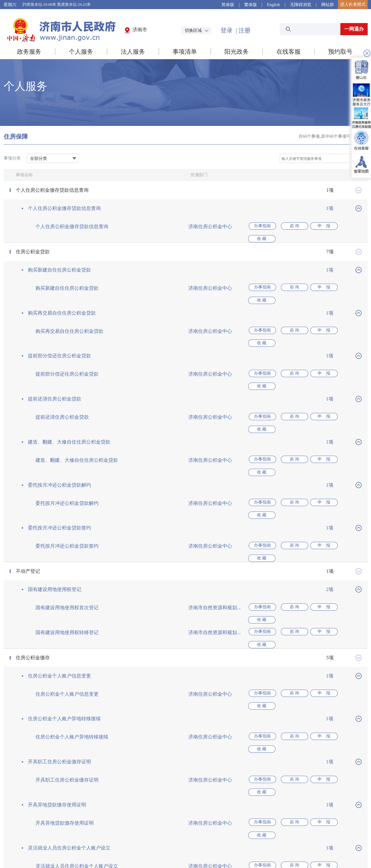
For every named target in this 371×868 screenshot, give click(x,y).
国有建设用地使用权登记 (55, 537)
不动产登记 (28, 518)
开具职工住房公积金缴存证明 (59, 682)
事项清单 (185, 52)
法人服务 (133, 52)
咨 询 (291, 226)
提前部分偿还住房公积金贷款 (59, 336)
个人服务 (81, 52)
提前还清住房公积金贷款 (55, 372)
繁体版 (251, 5)
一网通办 (354, 29)
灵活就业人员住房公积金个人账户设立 (69, 755)
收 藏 (348, 226)
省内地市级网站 (235, 819)
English (273, 5)
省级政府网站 (181, 819)
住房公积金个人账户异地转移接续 (64, 646)
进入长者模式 (353, 4)
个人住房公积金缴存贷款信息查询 (52, 190)
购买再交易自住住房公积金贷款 (62, 300)
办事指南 (262, 226)
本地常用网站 (342, 819)
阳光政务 (237, 52)
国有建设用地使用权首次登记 (67, 555)
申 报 (319, 226)
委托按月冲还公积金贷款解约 (59, 445)
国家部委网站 (128, 819)
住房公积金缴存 (33, 591)
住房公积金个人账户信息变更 (59, 610)
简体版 (228, 5)
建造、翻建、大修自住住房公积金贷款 (69, 409)
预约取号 (340, 52)
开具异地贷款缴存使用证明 (57, 719)
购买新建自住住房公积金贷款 (59, 263)
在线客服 (288, 52)
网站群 (328, 5)
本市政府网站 (289, 819)
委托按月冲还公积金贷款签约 (59, 482)
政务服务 (29, 52)
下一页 (208, 793)
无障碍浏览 (301, 5)
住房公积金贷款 (33, 245)
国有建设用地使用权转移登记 (67, 573)
